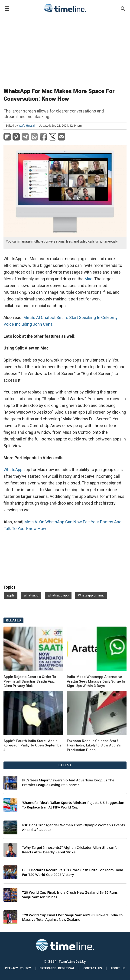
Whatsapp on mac (91, 595)
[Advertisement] (65, 49)
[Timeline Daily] (65, 945)
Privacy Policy (18, 968)
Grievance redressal (57, 968)
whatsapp (31, 595)
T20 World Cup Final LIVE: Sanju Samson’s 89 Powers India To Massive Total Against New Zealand (72, 917)
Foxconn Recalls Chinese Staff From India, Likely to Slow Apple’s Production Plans (94, 745)
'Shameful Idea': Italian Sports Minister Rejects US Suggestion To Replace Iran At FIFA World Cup (73, 805)
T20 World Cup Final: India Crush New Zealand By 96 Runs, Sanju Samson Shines (70, 895)
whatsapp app (58, 595)
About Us (118, 968)
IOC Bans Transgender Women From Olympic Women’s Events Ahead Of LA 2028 (73, 827)
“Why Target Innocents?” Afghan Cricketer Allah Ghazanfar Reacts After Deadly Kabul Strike (71, 850)
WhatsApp (13, 470)
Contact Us (93, 968)
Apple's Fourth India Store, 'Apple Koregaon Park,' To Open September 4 (33, 745)
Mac (88, 279)
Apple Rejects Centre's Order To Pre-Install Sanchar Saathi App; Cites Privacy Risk (30, 681)
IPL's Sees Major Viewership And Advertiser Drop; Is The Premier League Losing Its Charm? (68, 782)
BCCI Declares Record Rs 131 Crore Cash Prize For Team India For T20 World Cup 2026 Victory (73, 872)
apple (11, 595)
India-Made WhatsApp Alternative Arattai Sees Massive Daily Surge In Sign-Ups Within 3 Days (96, 681)
